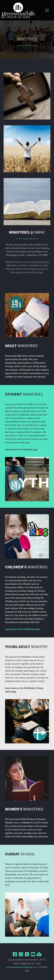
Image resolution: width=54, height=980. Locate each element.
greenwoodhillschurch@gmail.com (22, 967)
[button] (47, 10)
